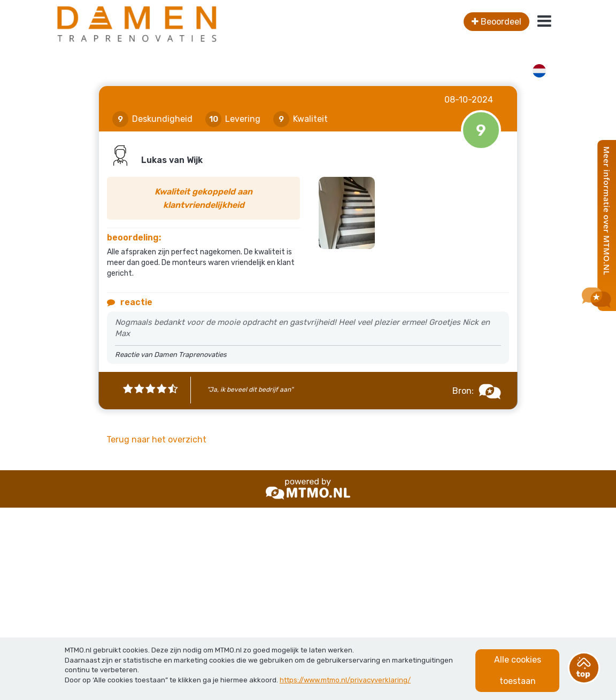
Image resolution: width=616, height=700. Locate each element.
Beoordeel (496, 22)
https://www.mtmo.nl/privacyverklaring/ (345, 680)
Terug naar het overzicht (156, 440)
